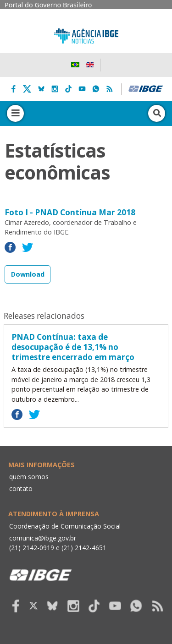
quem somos (29, 477)
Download (28, 274)
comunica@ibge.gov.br (43, 538)
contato (21, 488)
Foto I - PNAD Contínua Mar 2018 (70, 212)
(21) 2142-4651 (84, 548)
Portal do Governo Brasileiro (48, 5)
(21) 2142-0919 (32, 548)
